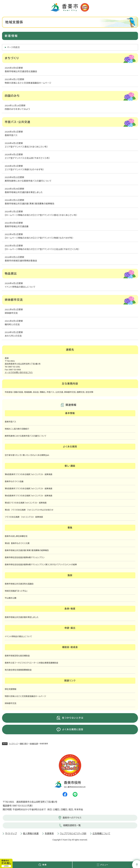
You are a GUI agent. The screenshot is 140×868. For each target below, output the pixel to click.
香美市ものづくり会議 (14, 481)
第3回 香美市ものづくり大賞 (17, 543)
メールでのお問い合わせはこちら (19, 372)
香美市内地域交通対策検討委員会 (21, 261)
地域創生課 (34, 744)
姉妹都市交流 (11, 313)
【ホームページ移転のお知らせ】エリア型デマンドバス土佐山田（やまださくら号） (42, 249)
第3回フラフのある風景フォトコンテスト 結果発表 (26, 503)
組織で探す (24, 744)
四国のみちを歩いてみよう (17, 109)
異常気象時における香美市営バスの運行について (28, 181)
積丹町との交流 (12, 325)
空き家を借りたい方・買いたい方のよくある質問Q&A (27, 455)
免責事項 (49, 834)
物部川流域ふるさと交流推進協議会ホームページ (28, 83)
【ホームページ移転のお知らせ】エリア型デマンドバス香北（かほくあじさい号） (41, 215)
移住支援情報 (11, 689)
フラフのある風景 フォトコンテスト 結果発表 (24, 517)
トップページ (13, 744)
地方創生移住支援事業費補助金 (18, 670)
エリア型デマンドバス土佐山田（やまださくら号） (27, 158)
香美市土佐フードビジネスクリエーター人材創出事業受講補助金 (31, 663)
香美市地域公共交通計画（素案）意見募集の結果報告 (30, 204)
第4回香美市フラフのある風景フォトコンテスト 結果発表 (29, 496)
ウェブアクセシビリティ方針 (73, 834)
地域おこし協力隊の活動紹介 (17, 429)
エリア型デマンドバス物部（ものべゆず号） (24, 170)
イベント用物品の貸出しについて (20, 287)
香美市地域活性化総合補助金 (17, 656)
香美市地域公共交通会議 (17, 226)
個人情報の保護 (31, 834)
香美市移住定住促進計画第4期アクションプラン (25, 557)
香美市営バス (11, 135)
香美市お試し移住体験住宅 (16, 536)
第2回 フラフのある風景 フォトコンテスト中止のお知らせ (29, 510)
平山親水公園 (11, 598)
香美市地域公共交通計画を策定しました (24, 192)
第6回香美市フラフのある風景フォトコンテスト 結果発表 (29, 474)
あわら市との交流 (13, 336)
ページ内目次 (13, 47)
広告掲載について (101, 834)
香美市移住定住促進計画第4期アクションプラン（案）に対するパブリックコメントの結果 (41, 565)
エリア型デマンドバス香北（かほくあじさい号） (26, 147)
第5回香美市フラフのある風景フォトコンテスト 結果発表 (29, 489)
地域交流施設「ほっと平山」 (16, 591)
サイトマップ (11, 834)
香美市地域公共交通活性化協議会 (21, 71)
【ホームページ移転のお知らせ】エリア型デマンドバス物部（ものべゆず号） (39, 238)
